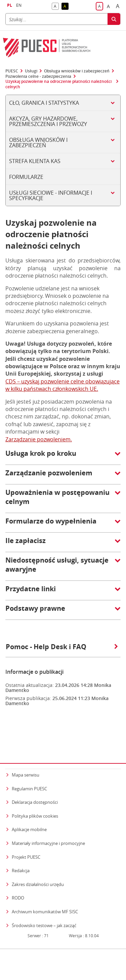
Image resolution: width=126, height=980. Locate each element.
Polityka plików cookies (35, 782)
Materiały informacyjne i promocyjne (48, 810)
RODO (18, 864)
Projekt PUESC (26, 823)
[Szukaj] (56, 19)
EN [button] (19, 5)
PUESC (12, 71)
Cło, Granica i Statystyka (44, 103)
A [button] (56, 7)
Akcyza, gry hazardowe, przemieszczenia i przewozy (48, 121)
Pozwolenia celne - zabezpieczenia (38, 76)
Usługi (31, 71)
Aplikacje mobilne (29, 796)
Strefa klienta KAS (35, 161)
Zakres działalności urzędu (38, 850)
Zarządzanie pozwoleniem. (39, 439)
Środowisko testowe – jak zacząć (44, 892)
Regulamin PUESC (29, 755)
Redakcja (21, 837)
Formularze (26, 177)
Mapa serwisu (26, 741)
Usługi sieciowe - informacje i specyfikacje (51, 195)
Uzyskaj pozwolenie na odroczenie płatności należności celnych (58, 84)
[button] (63, 457)
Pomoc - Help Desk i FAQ (62, 647)
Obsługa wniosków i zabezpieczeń (77, 71)
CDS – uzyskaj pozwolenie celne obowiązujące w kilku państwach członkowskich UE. (62, 385)
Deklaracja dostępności (35, 768)
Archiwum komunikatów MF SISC (45, 878)
